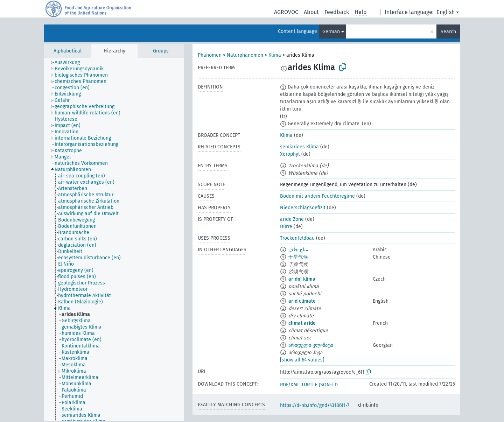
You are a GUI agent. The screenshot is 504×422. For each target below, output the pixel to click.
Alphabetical (68, 51)
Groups (161, 51)
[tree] (114, 240)
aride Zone (292, 219)
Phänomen (210, 55)
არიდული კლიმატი (311, 345)
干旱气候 (298, 257)
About (311, 12)
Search (448, 32)
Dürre (286, 227)
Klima (275, 55)
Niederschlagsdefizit (303, 208)
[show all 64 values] (302, 360)
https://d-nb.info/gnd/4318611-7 (315, 405)
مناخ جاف (298, 250)
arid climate (302, 301)
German (331, 32)
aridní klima (302, 279)
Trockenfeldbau (297, 238)
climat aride (302, 323)
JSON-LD (328, 385)
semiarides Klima (299, 147)
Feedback (337, 12)
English (446, 12)
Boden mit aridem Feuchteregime (317, 196)
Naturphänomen (245, 55)
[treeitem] (70, 63)
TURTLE (309, 385)
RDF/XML (290, 385)
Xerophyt (290, 154)
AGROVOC (286, 12)
